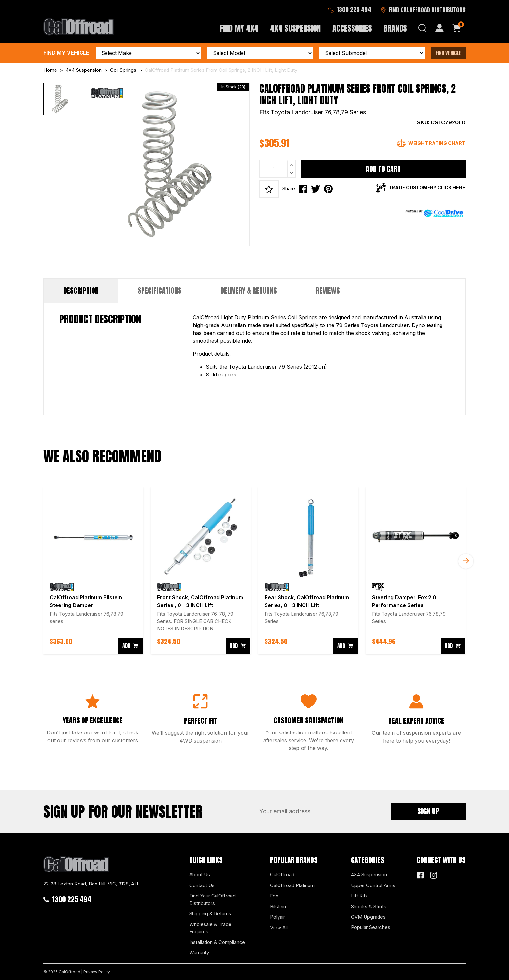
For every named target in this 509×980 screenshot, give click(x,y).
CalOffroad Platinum (292, 885)
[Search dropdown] (423, 28)
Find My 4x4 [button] (239, 28)
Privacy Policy (97, 972)
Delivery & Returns (249, 291)
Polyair (278, 917)
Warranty (199, 953)
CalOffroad (282, 875)
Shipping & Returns (210, 914)
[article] (93, 571)
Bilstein (278, 906)
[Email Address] (320, 811)
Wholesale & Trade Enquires (210, 928)
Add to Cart (383, 169)
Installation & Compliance (217, 942)
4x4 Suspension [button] (295, 28)
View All (279, 928)
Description (81, 291)
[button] (269, 189)
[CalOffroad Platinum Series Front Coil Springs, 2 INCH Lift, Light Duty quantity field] (278, 169)
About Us (200, 875)
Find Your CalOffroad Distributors (212, 899)
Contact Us (202, 885)
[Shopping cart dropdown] (457, 28)
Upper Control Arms (373, 885)
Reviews (328, 291)
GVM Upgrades (368, 917)
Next (466, 561)
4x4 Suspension (369, 875)
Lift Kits (359, 896)
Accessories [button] (352, 28)
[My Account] (440, 28)
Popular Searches (371, 927)
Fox (274, 896)
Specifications (160, 291)
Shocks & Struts (369, 906)
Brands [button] (395, 28)
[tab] (81, 291)
